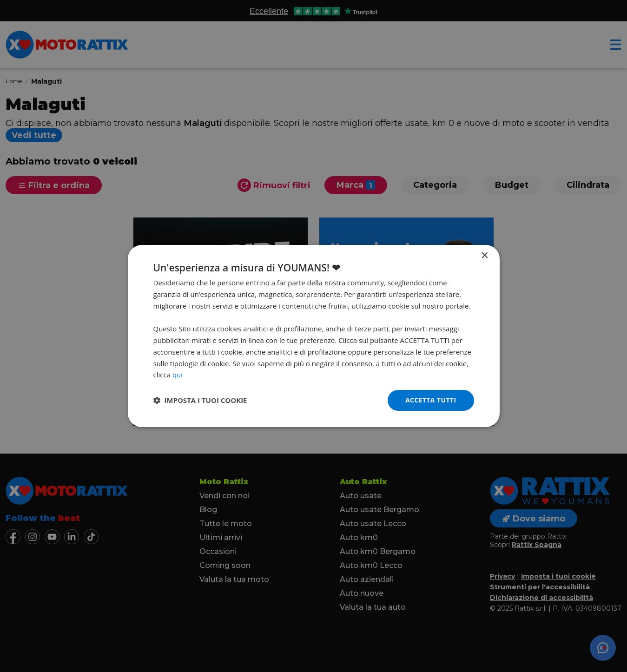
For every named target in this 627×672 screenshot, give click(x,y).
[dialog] (314, 336)
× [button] (485, 256)
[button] (200, 401)
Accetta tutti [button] (431, 400)
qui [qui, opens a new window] (178, 375)
